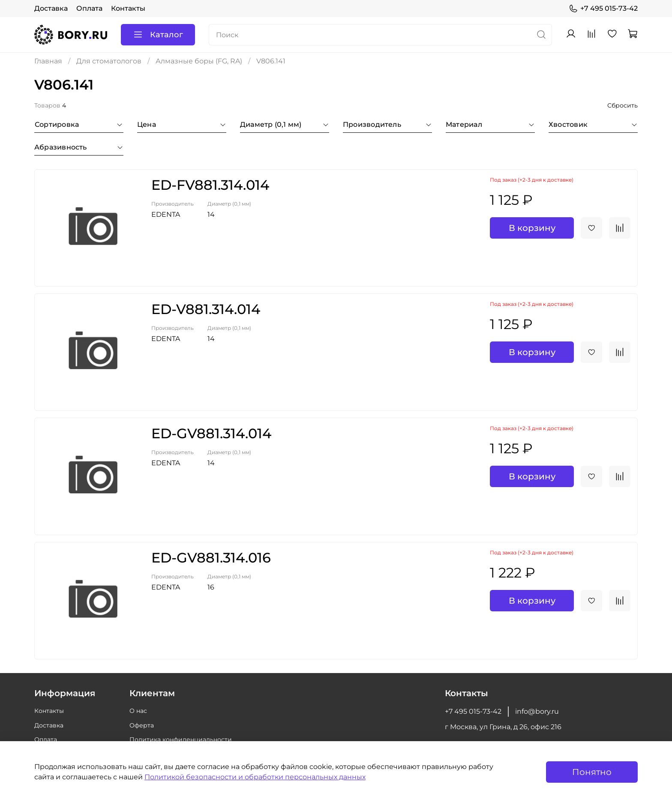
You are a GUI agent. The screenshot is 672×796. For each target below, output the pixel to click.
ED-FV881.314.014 (210, 185)
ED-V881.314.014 (206, 309)
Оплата (89, 8)
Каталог (158, 35)
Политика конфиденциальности (181, 739)
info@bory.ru (537, 711)
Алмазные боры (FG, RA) (199, 61)
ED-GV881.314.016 (211, 558)
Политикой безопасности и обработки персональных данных (255, 777)
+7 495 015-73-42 (603, 9)
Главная (48, 61)
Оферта (142, 725)
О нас (138, 711)
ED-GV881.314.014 (211, 433)
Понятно (592, 772)
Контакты (128, 8)
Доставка (51, 8)
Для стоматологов (109, 61)
